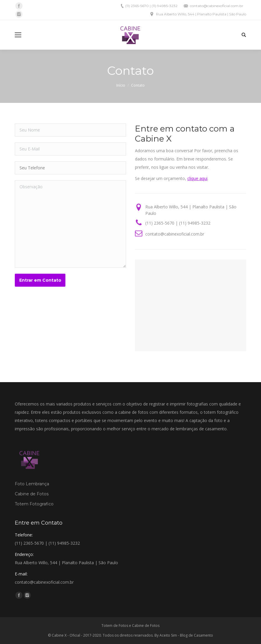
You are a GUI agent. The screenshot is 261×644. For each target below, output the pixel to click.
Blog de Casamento (196, 635)
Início (121, 85)
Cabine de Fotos (32, 494)
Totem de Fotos (115, 626)
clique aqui (197, 178)
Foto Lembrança (32, 484)
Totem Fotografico (34, 504)
